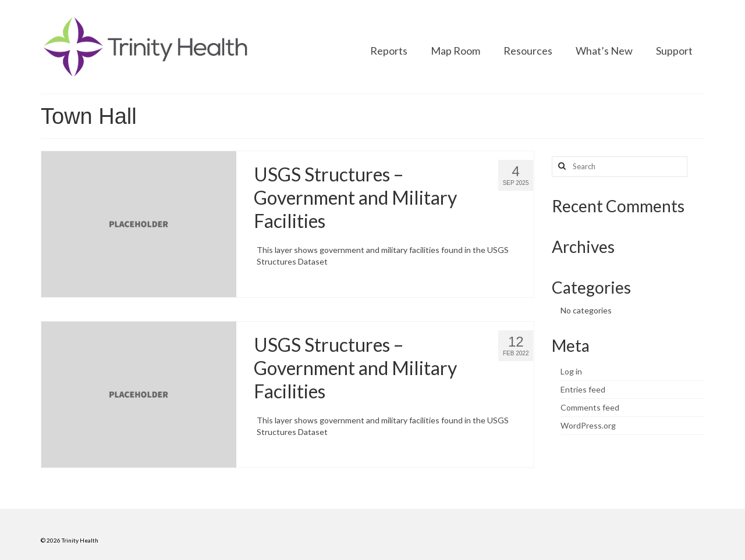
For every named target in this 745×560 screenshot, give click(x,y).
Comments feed (590, 407)
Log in (571, 371)
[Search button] (560, 167)
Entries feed (583, 389)
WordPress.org (588, 425)
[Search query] (620, 167)
